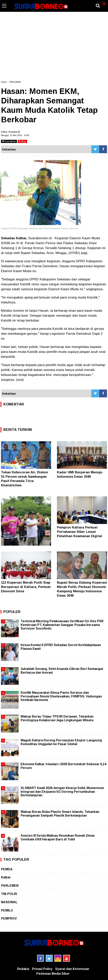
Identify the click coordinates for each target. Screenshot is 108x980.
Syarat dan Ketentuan (72, 969)
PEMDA (7, 869)
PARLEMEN (15, 82)
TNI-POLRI (9, 894)
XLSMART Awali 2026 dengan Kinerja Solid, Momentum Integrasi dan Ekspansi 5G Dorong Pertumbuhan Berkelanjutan (62, 791)
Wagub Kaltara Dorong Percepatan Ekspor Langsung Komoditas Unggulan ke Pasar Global (61, 742)
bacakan (9, 141)
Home (4, 82)
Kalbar (6, 877)
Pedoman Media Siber (53, 974)
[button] (104, 2)
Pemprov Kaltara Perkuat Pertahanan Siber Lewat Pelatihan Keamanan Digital (79, 532)
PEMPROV (9, 918)
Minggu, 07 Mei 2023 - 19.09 (15, 135)
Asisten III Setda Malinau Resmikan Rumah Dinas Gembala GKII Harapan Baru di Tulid (58, 837)
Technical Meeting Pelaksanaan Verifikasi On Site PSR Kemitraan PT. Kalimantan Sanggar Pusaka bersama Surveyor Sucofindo (62, 625)
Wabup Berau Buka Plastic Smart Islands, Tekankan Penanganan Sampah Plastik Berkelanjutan (60, 814)
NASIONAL (9, 902)
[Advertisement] (54, 48)
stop (22, 141)
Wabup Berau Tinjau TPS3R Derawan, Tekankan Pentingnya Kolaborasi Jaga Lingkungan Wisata (57, 718)
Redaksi (23, 969)
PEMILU (7, 910)
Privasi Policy (42, 969)
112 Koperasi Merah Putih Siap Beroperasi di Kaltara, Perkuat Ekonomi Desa (26, 587)
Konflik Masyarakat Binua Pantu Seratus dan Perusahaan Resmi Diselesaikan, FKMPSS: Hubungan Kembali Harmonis (61, 696)
